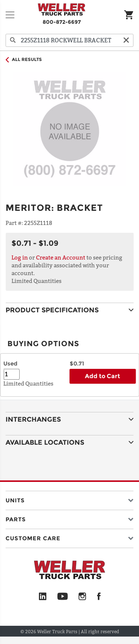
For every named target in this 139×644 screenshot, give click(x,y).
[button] (69, 499)
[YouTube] (62, 597)
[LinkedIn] (43, 597)
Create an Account (61, 257)
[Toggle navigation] (10, 15)
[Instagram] (82, 597)
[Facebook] (99, 597)
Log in (20, 257)
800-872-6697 (62, 22)
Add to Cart (102, 376)
